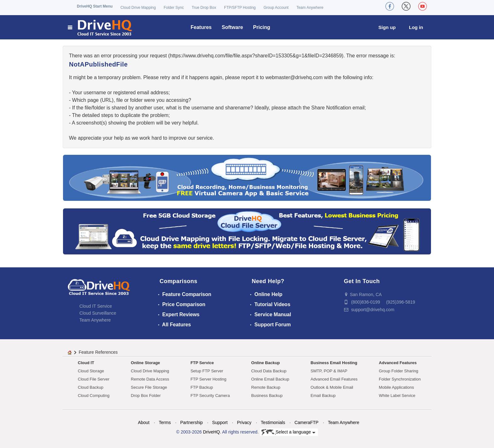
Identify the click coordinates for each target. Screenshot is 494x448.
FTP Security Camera (210, 396)
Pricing (261, 27)
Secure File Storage (149, 387)
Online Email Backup (270, 379)
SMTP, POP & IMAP (329, 371)
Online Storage (145, 363)
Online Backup (265, 363)
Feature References (98, 352)
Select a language (288, 432)
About (144, 422)
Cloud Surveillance (98, 313)
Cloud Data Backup (269, 371)
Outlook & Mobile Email (332, 387)
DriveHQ (211, 432)
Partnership (192, 422)
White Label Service (397, 396)
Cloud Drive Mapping (138, 8)
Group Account (276, 8)
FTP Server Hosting (209, 379)
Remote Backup (266, 387)
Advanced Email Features (334, 379)
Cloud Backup (91, 387)
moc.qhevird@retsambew (294, 77)
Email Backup (323, 396)
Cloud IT (86, 363)
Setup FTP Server (207, 371)
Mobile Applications (396, 387)
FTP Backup (202, 387)
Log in (416, 27)
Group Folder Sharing (399, 371)
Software (233, 27)
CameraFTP (307, 422)
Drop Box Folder (146, 396)
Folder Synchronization (400, 379)
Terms (165, 422)
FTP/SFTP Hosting (240, 8)
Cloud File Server (94, 379)
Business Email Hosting (334, 363)
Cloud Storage (91, 371)
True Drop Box (204, 8)
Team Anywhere (310, 8)
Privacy (244, 422)
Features (201, 27)
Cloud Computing (94, 396)
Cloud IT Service (96, 306)
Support (220, 422)
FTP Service (202, 363)
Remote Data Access (150, 379)
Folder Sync (174, 8)
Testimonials (273, 422)
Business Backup (267, 396)
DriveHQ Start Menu (95, 6)
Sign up (387, 27)
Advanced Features (398, 363)
